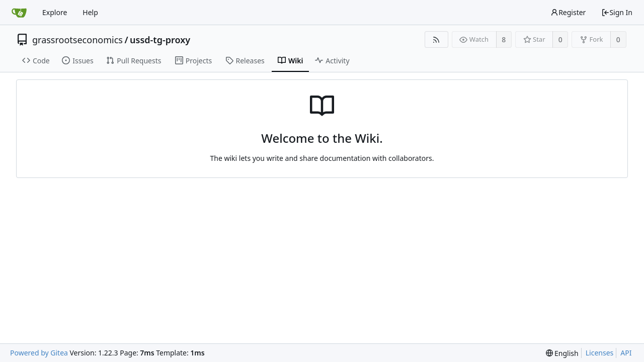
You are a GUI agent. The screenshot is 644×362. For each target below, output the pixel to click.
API (626, 353)
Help (90, 12)
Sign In (617, 12)
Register (568, 12)
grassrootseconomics (77, 40)
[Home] (19, 13)
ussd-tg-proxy (160, 40)
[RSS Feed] (436, 39)
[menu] (562, 353)
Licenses (600, 353)
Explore (55, 12)
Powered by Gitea (39, 353)
